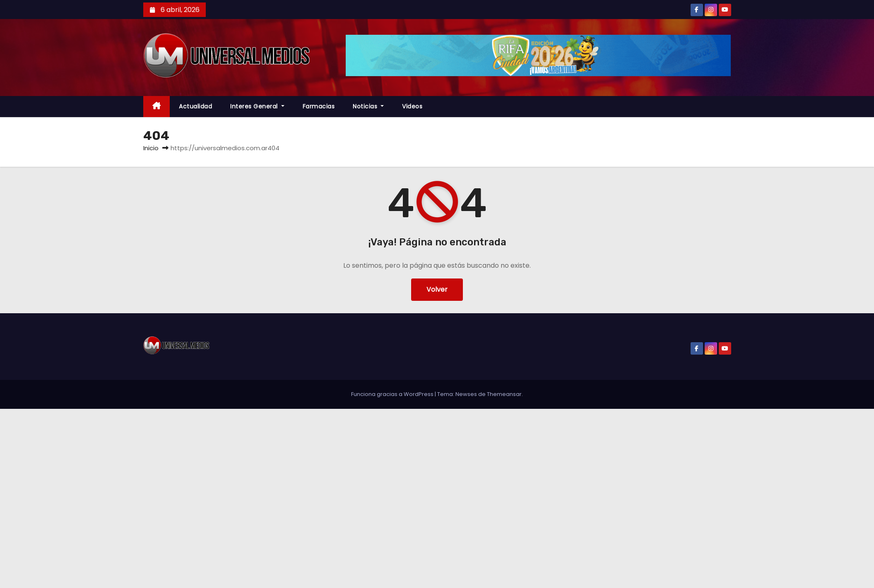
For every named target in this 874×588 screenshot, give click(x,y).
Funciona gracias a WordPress (393, 394)
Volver (437, 289)
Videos (412, 106)
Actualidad (195, 106)
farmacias (319, 106)
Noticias (368, 106)
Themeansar (504, 394)
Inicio (151, 148)
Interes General (257, 106)
